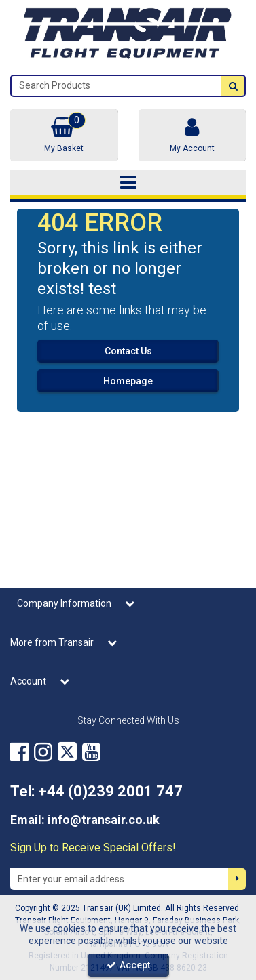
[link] (19, 752)
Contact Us (128, 351)
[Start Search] (233, 86)
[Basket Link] (64, 135)
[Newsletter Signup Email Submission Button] (237, 879)
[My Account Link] (193, 135)
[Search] (116, 86)
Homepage (128, 381)
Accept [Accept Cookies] (128, 965)
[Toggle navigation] (128, 183)
